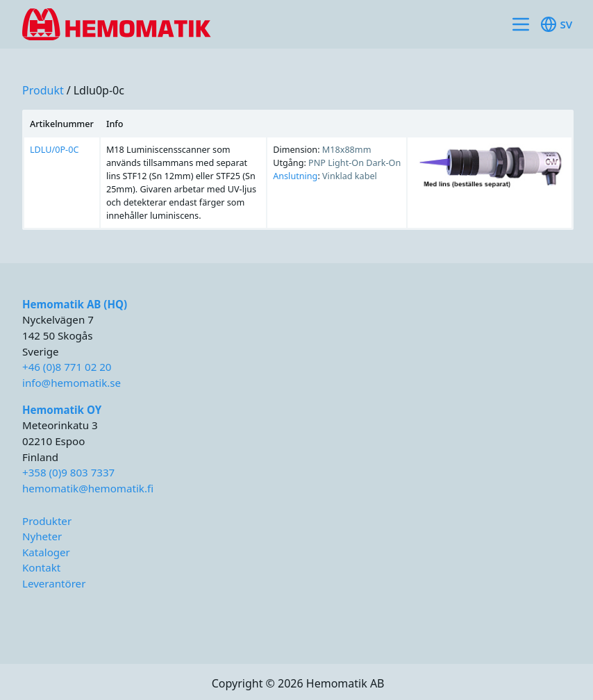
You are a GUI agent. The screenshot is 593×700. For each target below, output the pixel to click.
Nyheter (42, 536)
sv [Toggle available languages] (556, 24)
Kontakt (41, 567)
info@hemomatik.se (72, 383)
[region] (298, 170)
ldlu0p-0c (99, 90)
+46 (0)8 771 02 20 (67, 367)
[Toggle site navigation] (521, 24)
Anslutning (295, 176)
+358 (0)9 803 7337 (68, 472)
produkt (43, 90)
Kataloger (46, 552)
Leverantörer (54, 583)
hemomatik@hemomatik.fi (88, 488)
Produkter (47, 521)
